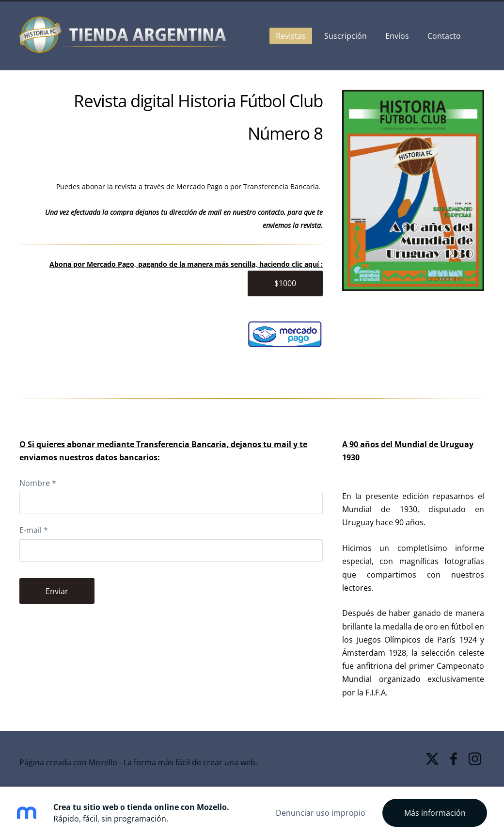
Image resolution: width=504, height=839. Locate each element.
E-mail (34, 530)
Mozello (103, 762)
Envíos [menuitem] (397, 36)
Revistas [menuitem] (291, 36)
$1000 (285, 283)
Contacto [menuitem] (444, 36)
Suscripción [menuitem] (346, 36)
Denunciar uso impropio (321, 813)
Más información (435, 813)
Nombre (38, 483)
